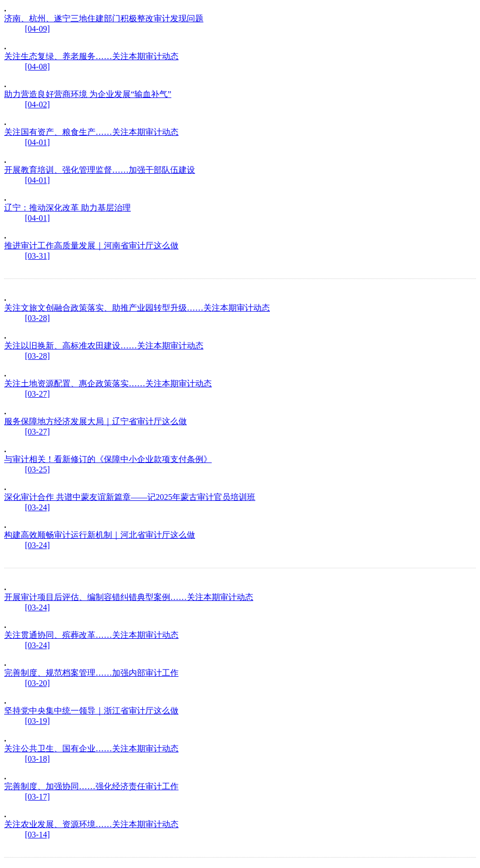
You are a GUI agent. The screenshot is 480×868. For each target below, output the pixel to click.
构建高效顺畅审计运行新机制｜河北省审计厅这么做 (100, 535)
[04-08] (37, 67)
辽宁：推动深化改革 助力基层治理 (67, 208)
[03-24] (37, 507)
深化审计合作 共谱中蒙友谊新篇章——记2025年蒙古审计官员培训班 (130, 497)
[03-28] (37, 318)
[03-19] (37, 721)
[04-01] (37, 142)
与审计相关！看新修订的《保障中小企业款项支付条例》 (108, 459)
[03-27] (37, 394)
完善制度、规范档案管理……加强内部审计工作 (91, 673)
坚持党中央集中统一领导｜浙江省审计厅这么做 (91, 711)
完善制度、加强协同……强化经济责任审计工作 (91, 786)
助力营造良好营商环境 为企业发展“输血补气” (88, 94)
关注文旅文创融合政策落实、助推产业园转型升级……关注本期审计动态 (137, 308)
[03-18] (37, 759)
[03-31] (37, 256)
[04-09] (37, 29)
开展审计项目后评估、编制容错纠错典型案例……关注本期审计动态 (129, 597)
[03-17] (37, 797)
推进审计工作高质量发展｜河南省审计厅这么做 (91, 246)
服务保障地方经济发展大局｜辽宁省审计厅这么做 (95, 421)
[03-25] (37, 470)
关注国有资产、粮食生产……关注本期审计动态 (91, 132)
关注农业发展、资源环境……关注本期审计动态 (91, 824)
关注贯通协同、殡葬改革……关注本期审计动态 (91, 635)
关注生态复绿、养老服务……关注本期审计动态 (91, 56)
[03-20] (37, 683)
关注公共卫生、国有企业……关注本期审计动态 (91, 748)
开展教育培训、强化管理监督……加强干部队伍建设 (100, 170)
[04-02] (37, 104)
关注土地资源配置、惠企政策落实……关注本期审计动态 (108, 383)
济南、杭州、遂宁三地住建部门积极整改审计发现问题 (104, 18)
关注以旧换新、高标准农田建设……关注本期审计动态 (104, 346)
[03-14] (37, 835)
